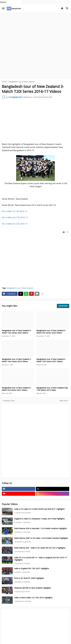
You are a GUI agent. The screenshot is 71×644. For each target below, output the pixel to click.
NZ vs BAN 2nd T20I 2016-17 (15, 217)
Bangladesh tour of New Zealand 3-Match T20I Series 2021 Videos (51, 360)
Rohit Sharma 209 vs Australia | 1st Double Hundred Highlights (41, 528)
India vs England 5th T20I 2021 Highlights (32, 568)
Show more (63, 306)
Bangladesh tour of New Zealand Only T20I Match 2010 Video (52, 389)
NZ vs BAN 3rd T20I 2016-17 (15, 224)
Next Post (63, 401)
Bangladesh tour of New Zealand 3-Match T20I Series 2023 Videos (17, 332)
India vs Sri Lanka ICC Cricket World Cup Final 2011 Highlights (39, 509)
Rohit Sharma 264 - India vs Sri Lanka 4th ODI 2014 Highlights (40, 548)
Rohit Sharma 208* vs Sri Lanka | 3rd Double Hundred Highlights (41, 538)
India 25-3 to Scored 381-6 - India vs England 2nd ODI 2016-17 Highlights (41, 559)
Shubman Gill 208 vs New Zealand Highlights (33, 588)
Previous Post (9, 401)
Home (4, 82)
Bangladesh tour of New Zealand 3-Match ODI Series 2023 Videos (51, 332)
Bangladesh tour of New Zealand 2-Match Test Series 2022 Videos (17, 360)
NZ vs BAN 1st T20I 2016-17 (14, 211)
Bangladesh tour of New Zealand (22, 82)
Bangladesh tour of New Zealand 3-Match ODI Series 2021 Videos (17, 389)
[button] (3, 8)
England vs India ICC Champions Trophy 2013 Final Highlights (39, 519)
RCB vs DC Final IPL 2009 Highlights (29, 578)
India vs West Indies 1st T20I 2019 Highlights (33, 598)
